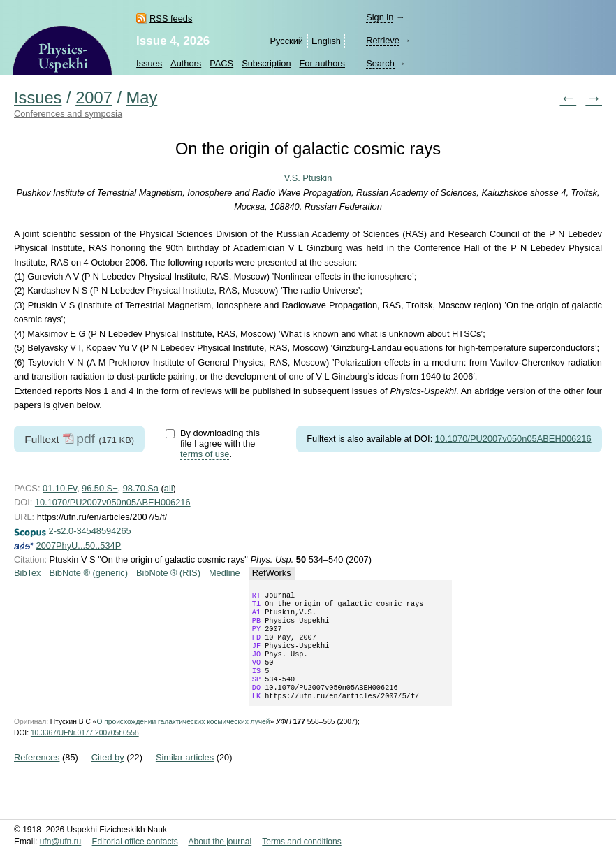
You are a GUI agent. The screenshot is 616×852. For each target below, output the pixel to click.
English (326, 41)
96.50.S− (100, 488)
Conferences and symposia (68, 114)
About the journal (220, 842)
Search (380, 63)
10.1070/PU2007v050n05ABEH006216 (513, 439)
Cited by (108, 775)
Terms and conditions (301, 842)
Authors (186, 63)
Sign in (380, 17)
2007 (94, 98)
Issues (149, 63)
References (37, 775)
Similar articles (185, 775)
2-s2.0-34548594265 (90, 531)
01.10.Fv (60, 488)
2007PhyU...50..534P (79, 546)
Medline (225, 573)
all (169, 488)
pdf (86, 439)
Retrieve (383, 40)
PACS (221, 63)
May (142, 98)
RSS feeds (171, 19)
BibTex (27, 573)
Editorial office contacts (135, 842)
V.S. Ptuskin (308, 178)
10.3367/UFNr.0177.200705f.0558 (85, 751)
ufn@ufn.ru (61, 842)
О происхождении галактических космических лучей (183, 740)
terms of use (205, 454)
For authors (322, 63)
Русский (287, 41)
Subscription (266, 63)
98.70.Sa (141, 488)
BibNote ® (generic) (88, 573)
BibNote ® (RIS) (168, 573)
